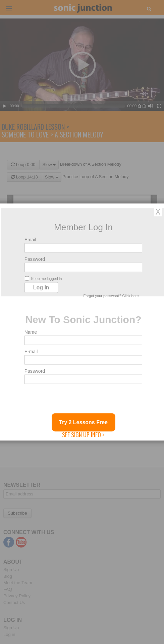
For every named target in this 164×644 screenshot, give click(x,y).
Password (35, 259)
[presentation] (75, 400)
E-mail (31, 352)
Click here (131, 296)
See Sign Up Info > (83, 435)
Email (30, 240)
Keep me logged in (43, 278)
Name (31, 332)
